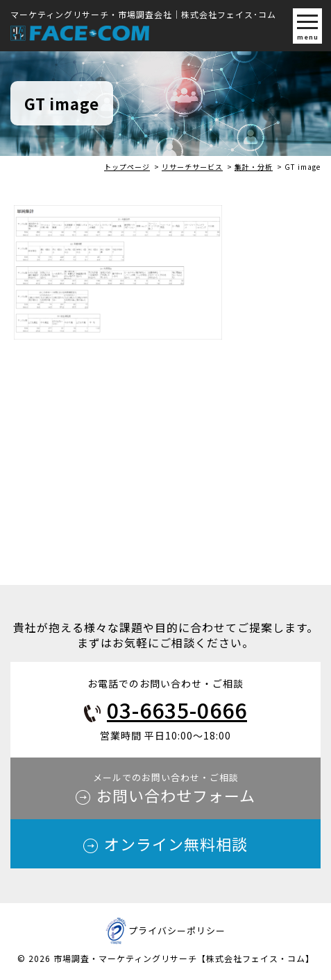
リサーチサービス (192, 167)
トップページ (127, 167)
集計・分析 (254, 167)
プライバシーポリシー (177, 930)
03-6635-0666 (177, 710)
